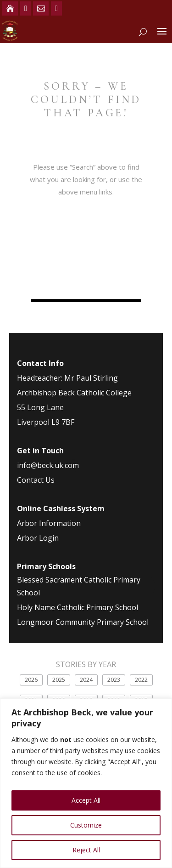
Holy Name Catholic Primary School (78, 607)
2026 (31, 680)
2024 (86, 680)
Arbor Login (38, 538)
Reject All (86, 850)
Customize (86, 825)
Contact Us (36, 480)
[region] (86, 783)
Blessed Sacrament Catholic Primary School (79, 586)
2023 (114, 680)
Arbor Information (49, 523)
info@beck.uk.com (48, 465)
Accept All (86, 800)
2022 (141, 680)
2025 (59, 680)
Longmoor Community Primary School (83, 622)
